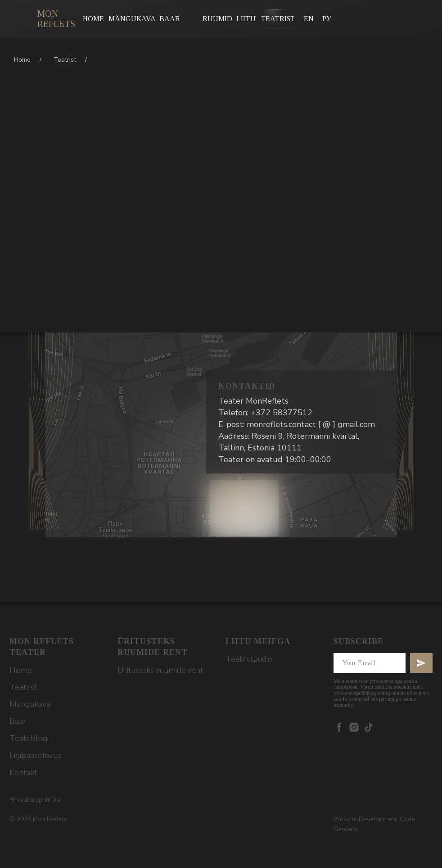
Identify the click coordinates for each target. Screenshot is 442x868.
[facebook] (339, 727)
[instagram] (354, 727)
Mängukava (30, 704)
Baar (18, 721)
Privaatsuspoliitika (35, 800)
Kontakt (23, 773)
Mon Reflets (56, 19)
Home (22, 60)
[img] (25, 18)
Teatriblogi (29, 738)
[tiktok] (369, 727)
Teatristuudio (249, 659)
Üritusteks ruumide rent (160, 670)
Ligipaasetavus (35, 755)
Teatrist (65, 60)
